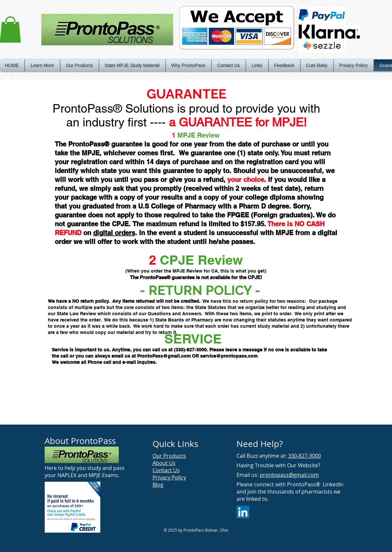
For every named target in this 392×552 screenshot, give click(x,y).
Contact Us (166, 470)
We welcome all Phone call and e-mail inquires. (104, 362)
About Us (164, 463)
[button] (42, 65)
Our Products (169, 456)
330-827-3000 (304, 456)
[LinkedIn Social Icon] (243, 512)
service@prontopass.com (229, 356)
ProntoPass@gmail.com (164, 356)
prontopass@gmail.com (289, 475)
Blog (158, 485)
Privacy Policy (169, 477)
